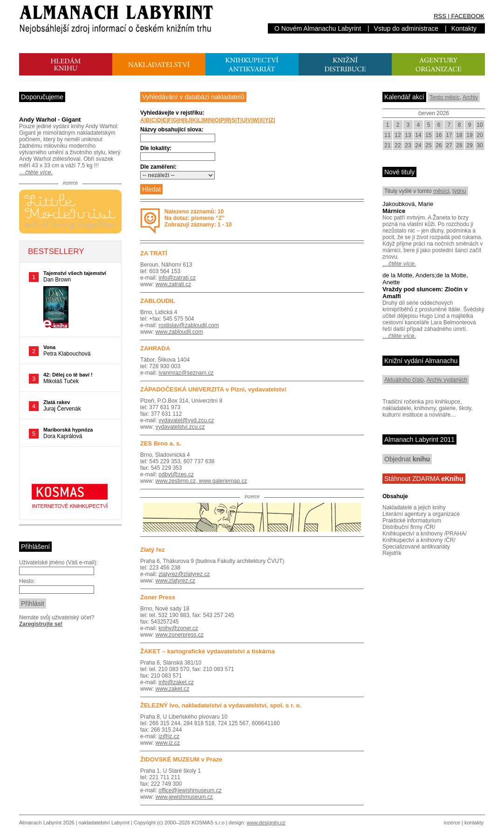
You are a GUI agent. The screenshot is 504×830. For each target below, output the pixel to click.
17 (449, 135)
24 (418, 145)
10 (480, 125)
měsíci (441, 191)
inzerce (452, 823)
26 (439, 145)
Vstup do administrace (406, 28)
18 (459, 135)
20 (480, 135)
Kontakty (464, 28)
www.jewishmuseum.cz (184, 797)
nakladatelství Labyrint (104, 823)
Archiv (470, 97)
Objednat (407, 459)
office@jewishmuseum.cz (190, 790)
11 (387, 135)
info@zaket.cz (176, 682)
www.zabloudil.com (179, 332)
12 (398, 135)
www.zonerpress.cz (180, 635)
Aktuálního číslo (404, 380)
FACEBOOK (468, 16)
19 (469, 135)
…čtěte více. (36, 172)
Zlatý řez (153, 550)
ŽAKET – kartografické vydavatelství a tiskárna (208, 651)
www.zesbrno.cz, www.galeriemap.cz (201, 481)
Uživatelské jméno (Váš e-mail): (58, 562)
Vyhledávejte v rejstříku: (172, 113)
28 (459, 145)
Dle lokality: (156, 148)
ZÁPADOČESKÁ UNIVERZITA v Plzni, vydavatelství (213, 389)
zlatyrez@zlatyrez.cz (184, 574)
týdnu (459, 191)
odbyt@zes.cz (176, 474)
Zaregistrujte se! (41, 624)
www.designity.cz (266, 823)
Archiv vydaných (447, 380)
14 (418, 135)
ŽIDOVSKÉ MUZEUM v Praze (181, 759)
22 (398, 145)
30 (480, 145)
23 (408, 145)
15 (428, 135)
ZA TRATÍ (154, 253)
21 (387, 145)
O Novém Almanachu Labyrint (318, 28)
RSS (440, 16)
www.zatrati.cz (174, 284)
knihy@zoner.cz (178, 628)
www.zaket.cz (173, 689)
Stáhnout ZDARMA (424, 479)
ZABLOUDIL (158, 301)
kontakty (474, 823)
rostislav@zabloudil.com (189, 325)
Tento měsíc (445, 97)
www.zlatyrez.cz (175, 581)
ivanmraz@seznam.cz (186, 373)
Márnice (394, 211)
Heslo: (27, 581)
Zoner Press (158, 597)
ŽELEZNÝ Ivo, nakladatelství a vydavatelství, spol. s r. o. (221, 705)
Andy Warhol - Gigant (50, 120)
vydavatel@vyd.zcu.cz (186, 420)
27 (449, 145)
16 (439, 135)
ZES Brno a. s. (161, 443)
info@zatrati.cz (177, 278)
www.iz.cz (168, 743)
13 (408, 135)
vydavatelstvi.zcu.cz (180, 427)
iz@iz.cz (169, 736)
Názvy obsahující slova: (172, 130)
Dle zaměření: (158, 167)
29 (469, 145)
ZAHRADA (155, 348)
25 (428, 145)
